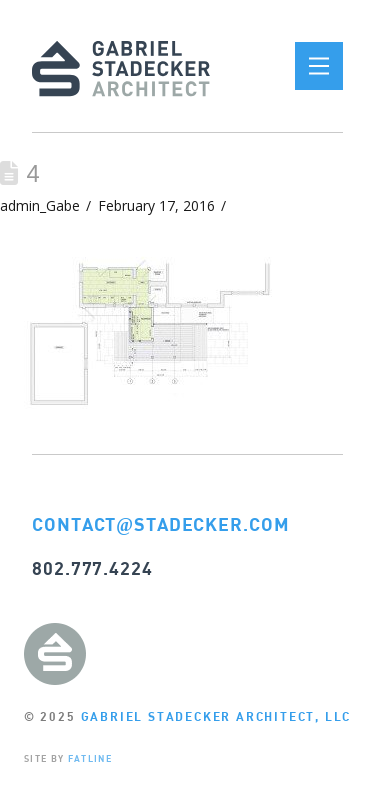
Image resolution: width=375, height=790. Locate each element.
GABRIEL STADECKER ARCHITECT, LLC (216, 716)
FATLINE (90, 758)
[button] (319, 66)
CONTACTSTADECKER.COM (161, 524)
